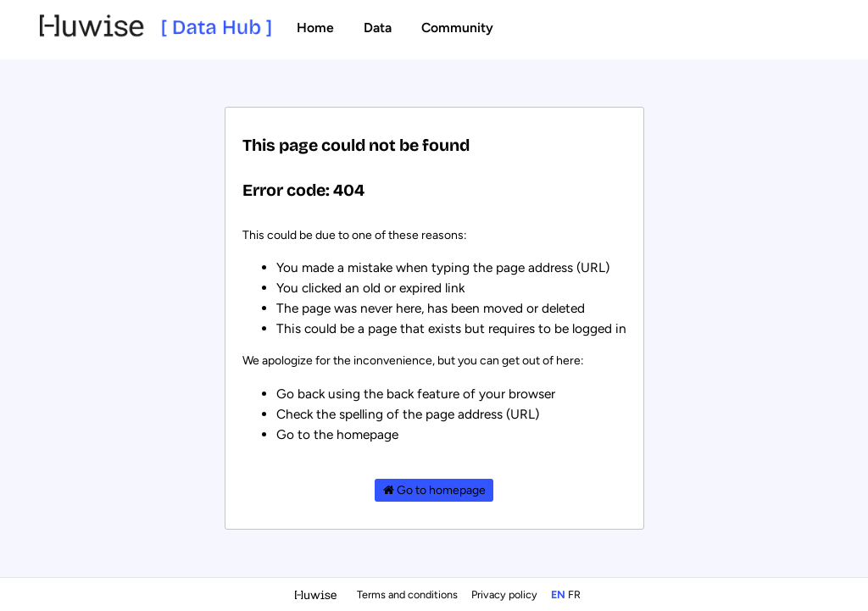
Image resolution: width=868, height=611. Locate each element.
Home (315, 28)
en (558, 594)
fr (574, 594)
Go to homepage (434, 490)
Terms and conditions (409, 594)
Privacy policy (506, 594)
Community (457, 28)
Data (378, 28)
